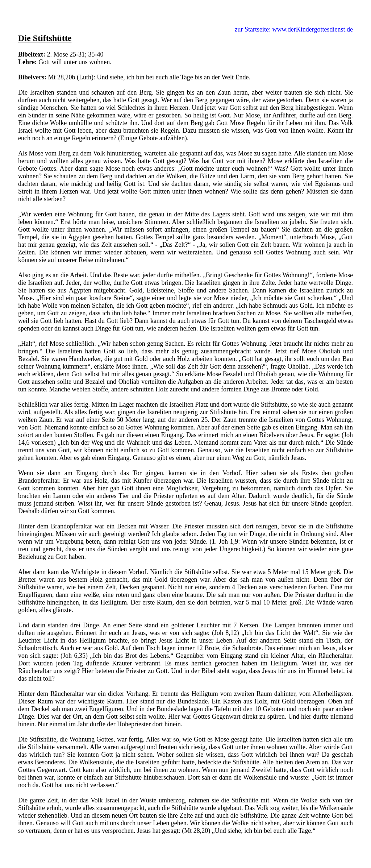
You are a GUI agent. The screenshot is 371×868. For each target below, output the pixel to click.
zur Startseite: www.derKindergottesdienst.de (294, 29)
